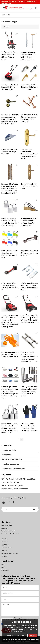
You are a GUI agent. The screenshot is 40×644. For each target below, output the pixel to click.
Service (4, 551)
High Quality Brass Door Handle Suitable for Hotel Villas (29, 87)
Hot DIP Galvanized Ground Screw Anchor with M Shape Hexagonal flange (30, 56)
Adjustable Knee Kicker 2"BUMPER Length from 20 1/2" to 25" (30, 253)
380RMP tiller (18, 482)
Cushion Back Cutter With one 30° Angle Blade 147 (9, 152)
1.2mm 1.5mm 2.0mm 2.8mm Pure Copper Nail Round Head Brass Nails (29, 118)
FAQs (3, 564)
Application (5, 545)
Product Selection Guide (10, 553)
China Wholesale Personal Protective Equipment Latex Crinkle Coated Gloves (30, 427)
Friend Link (5, 570)
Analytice (16, 639)
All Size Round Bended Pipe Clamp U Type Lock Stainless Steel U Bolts (30, 287)
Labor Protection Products (10, 534)
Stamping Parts (7, 525)
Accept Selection (21, 636)
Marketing (35, 639)
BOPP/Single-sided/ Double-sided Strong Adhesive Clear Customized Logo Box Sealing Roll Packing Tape (10, 392)
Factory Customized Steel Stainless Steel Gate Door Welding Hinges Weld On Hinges (29, 391)
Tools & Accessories (9, 531)
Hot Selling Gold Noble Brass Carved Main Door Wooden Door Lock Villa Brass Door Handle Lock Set (10, 119)
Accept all (33, 636)
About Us (5, 542)
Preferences (26, 639)
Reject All (10, 636)
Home (4, 15)
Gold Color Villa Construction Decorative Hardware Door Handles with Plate (29, 154)
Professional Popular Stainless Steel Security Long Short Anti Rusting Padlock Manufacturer (9, 428)
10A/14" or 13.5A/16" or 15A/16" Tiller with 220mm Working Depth (10, 56)
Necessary (8, 639)
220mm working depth (10, 489)
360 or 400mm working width (12, 486)
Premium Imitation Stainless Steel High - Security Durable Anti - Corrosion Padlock (10, 222)
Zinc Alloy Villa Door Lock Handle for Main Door (29, 186)
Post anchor (24, 489)
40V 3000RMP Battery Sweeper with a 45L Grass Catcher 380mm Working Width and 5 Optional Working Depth (10, 321)
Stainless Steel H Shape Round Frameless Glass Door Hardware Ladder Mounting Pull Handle (30, 357)
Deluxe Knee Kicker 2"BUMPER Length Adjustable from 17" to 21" (10, 287)
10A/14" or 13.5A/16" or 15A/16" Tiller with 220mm (19, 479)
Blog (3, 567)
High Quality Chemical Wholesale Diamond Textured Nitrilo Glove (10, 355)
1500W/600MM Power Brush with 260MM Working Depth (10, 87)
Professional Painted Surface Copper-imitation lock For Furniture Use (29, 222)
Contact (4, 556)
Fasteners (5, 528)
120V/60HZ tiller (7, 482)
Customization (6, 548)
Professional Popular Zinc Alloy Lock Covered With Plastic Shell (9, 254)
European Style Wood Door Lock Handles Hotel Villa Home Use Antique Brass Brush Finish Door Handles (10, 189)
